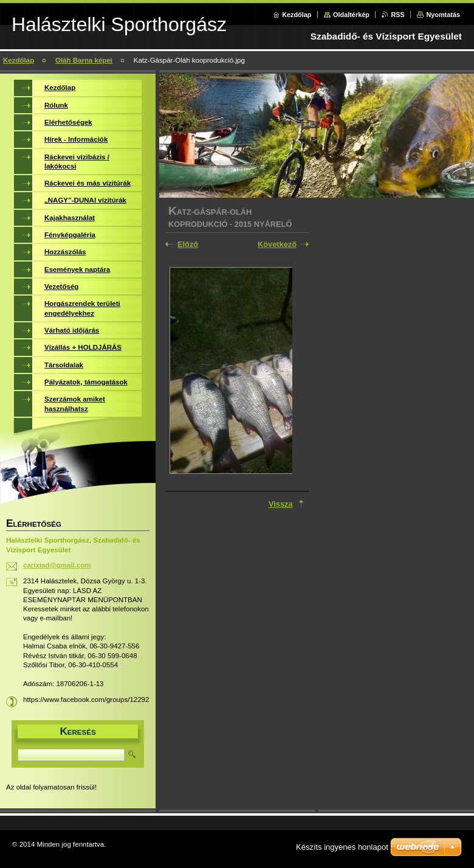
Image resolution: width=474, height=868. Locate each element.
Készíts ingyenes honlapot (342, 847)
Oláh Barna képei (84, 60)
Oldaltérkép (351, 15)
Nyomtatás (443, 15)
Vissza (281, 504)
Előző (188, 244)
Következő (277, 244)
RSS (397, 15)
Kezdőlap (297, 15)
